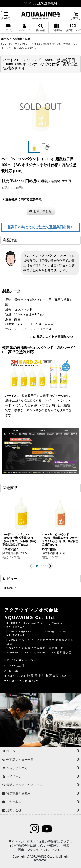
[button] (6, 15)
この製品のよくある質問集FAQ (52, 337)
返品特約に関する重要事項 (22, 199)
